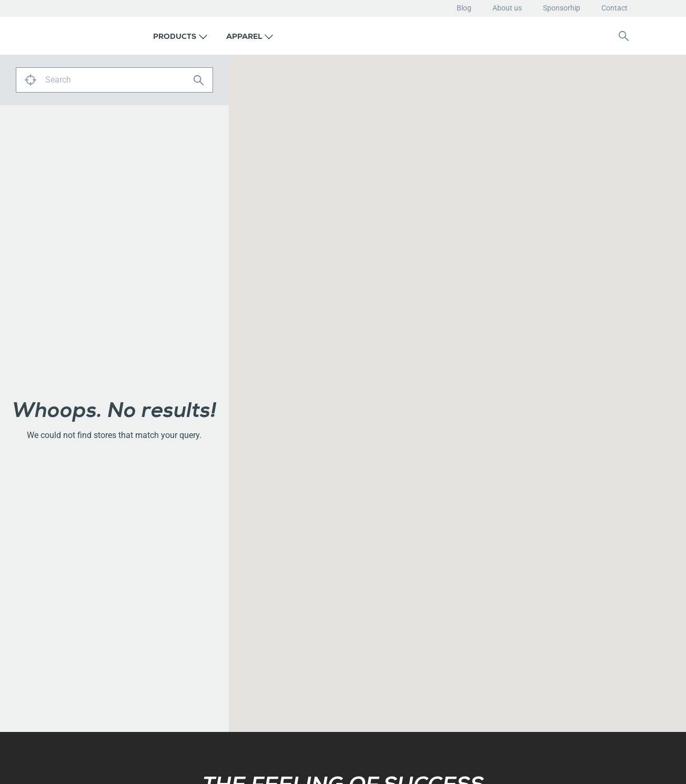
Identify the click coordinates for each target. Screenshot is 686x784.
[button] (180, 36)
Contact (614, 8)
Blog (464, 8)
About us (507, 8)
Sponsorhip (562, 8)
